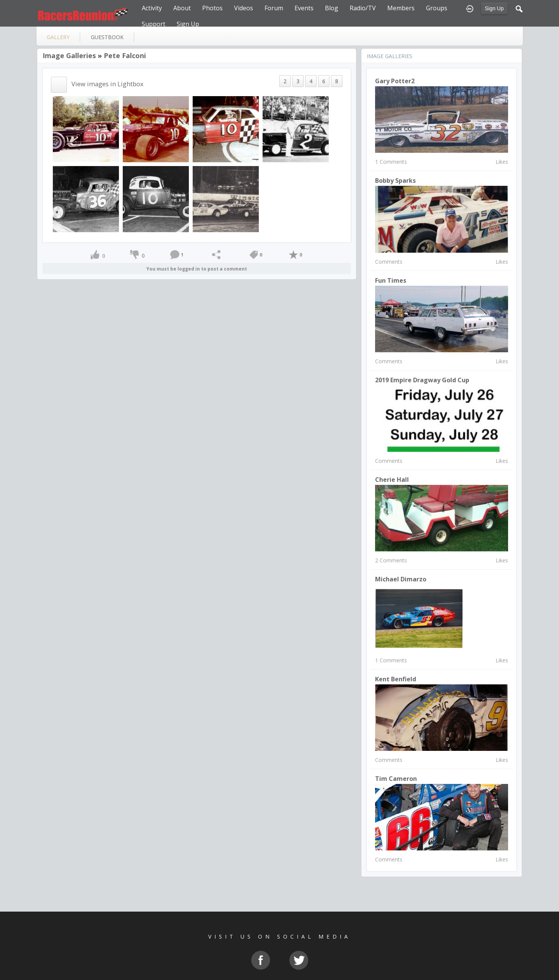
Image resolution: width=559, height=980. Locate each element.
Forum (274, 8)
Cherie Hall (392, 480)
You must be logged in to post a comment (197, 269)
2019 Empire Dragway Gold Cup (422, 380)
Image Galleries (69, 55)
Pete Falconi (125, 55)
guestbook (107, 37)
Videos (244, 8)
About (182, 8)
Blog (332, 8)
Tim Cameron (396, 779)
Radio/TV (363, 8)
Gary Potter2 (395, 81)
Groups (437, 8)
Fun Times (391, 280)
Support (154, 24)
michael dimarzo (401, 579)
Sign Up (494, 8)
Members (401, 8)
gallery (58, 37)
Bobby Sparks (395, 180)
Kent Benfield (396, 679)
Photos (212, 8)
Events (304, 8)
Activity (152, 8)
